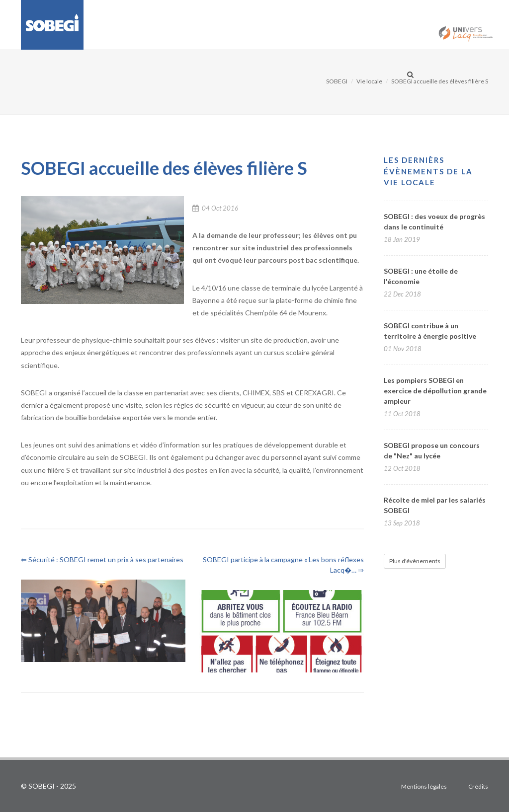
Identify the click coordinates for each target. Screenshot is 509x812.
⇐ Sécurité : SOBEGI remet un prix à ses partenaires (102, 559)
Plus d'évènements (415, 561)
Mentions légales (424, 786)
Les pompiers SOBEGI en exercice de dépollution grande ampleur (435, 391)
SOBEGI (337, 81)
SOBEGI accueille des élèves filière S (440, 81)
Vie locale (369, 81)
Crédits (478, 786)
